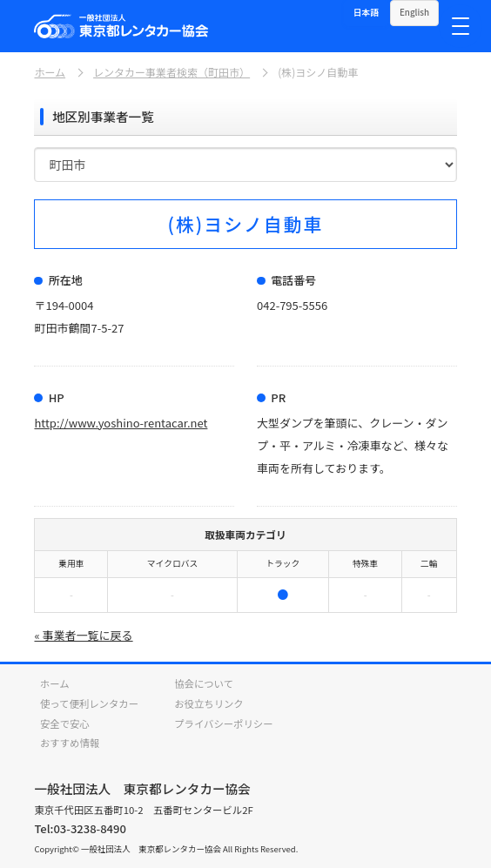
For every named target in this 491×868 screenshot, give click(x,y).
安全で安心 (65, 723)
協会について (204, 683)
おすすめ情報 (70, 743)
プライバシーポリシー (223, 723)
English (414, 12)
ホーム (50, 72)
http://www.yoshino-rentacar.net (121, 423)
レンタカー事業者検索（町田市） (172, 72)
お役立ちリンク (209, 703)
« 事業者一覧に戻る (83, 635)
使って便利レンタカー (89, 703)
